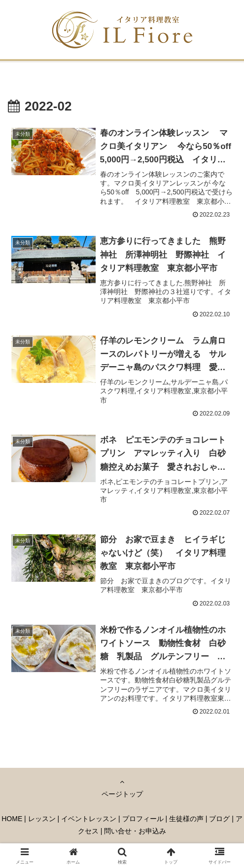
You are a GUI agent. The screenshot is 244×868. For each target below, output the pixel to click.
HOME (12, 820)
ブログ (219, 820)
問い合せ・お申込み (135, 833)
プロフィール (143, 820)
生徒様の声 (186, 820)
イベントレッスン (89, 820)
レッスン (42, 820)
